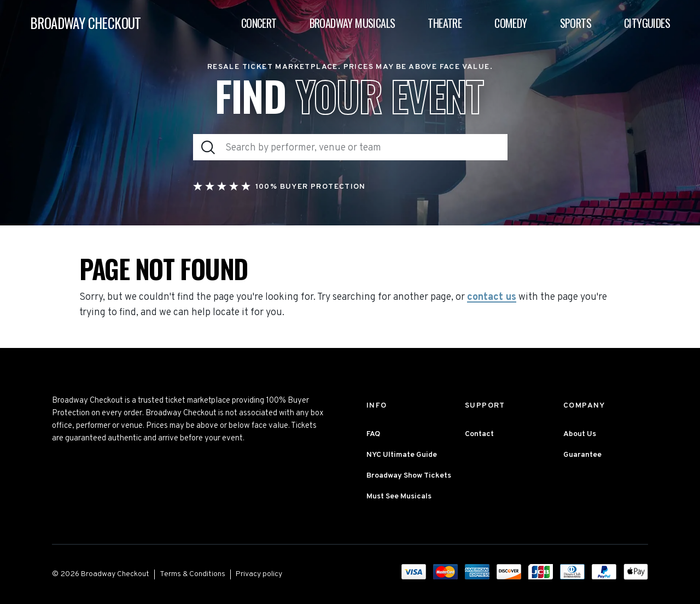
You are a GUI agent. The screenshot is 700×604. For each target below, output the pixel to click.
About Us (580, 434)
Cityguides (647, 23)
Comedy (511, 23)
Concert (259, 23)
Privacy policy (259, 574)
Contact (479, 434)
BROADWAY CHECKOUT (86, 23)
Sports (576, 23)
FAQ (373, 434)
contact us (492, 298)
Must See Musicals (399, 496)
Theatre (445, 23)
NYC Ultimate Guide (402, 455)
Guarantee (582, 455)
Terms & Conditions (192, 574)
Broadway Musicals (352, 23)
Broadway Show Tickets (409, 476)
